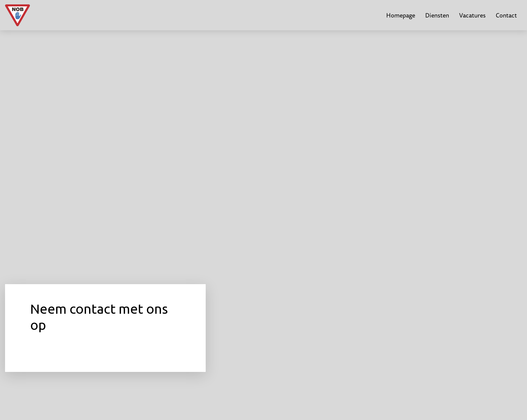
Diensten (437, 15)
